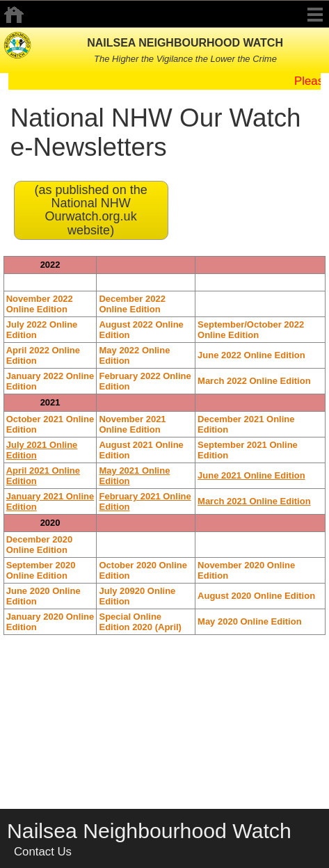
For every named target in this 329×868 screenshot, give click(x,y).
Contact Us (43, 852)
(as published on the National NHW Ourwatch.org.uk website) (91, 210)
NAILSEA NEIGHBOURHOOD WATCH (185, 43)
